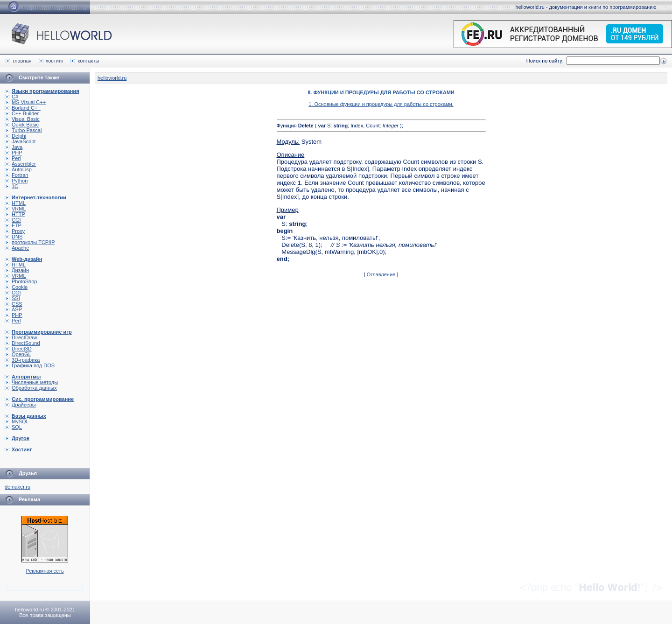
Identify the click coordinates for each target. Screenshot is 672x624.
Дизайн (17, 270)
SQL (13, 427)
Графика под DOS (30, 365)
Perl (13, 158)
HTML (15, 203)
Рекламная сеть (45, 571)
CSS (14, 304)
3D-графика (22, 360)
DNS (14, 237)
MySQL (17, 421)
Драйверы (20, 405)
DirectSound (22, 343)
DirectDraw (21, 337)
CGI (13, 220)
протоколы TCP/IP (30, 242)
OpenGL (18, 354)
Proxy (15, 231)
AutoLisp (18, 169)
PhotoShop (21, 281)
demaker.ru (17, 487)
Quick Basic (22, 125)
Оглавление (381, 274)
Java (14, 147)
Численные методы (31, 382)
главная (18, 61)
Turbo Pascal (23, 130)
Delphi (15, 136)
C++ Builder (22, 113)
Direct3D (18, 349)
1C (11, 186)
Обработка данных (31, 388)
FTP (13, 225)
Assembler (20, 164)
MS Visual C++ (25, 102)
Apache (17, 248)
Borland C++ (23, 108)
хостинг (51, 61)
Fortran (16, 175)
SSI (12, 298)
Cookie (16, 287)
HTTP (15, 214)
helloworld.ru (112, 78)
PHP (14, 153)
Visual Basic (22, 119)
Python (16, 181)
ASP (13, 309)
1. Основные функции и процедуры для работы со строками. (381, 104)
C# (11, 97)
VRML (15, 209)
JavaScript (20, 141)
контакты (85, 61)
